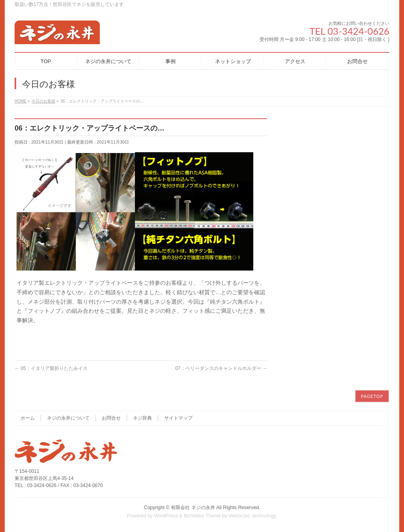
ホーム (28, 418)
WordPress (166, 516)
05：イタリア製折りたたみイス (51, 368)
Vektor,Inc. (240, 516)
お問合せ (111, 418)
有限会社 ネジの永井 (193, 508)
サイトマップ (178, 418)
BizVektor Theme (202, 516)
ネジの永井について (68, 418)
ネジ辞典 (142, 418)
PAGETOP (372, 396)
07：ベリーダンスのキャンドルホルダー (221, 368)
